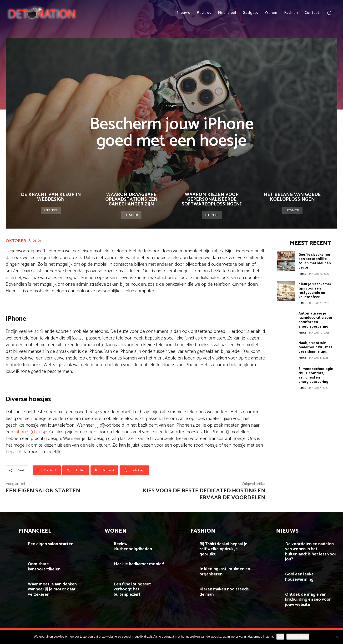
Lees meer (51, 210)
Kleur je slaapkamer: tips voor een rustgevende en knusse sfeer (315, 290)
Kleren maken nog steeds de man (224, 592)
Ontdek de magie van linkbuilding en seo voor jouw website (308, 600)
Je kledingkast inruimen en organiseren (225, 572)
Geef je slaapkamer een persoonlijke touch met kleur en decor (315, 261)
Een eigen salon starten (43, 491)
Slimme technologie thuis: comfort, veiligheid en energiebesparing (316, 375)
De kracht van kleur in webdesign (51, 197)
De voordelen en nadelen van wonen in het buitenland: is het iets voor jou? (311, 552)
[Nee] (337, 637)
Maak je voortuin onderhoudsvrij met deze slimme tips (315, 347)
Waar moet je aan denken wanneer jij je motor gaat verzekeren (52, 589)
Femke (302, 274)
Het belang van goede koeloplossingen (292, 197)
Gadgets (171, 107)
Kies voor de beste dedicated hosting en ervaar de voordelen (204, 494)
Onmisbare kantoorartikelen (44, 567)
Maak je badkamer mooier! (139, 564)
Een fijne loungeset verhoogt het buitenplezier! (132, 589)
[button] (329, 13)
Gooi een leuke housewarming (300, 577)
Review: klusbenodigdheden (133, 547)
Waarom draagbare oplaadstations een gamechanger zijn (131, 199)
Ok (280, 637)
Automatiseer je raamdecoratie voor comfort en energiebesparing (315, 320)
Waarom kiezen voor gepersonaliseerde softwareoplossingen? (212, 199)
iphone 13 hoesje (31, 432)
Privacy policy (298, 637)
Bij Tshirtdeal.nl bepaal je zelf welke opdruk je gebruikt (223, 549)
